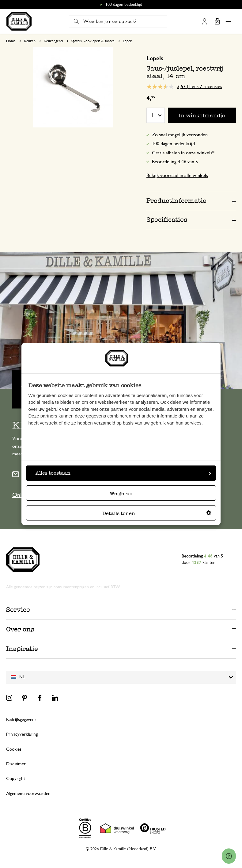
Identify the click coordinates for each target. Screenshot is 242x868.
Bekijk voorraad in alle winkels (177, 175)
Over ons (20, 629)
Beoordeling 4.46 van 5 (175, 162)
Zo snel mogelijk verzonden (180, 135)
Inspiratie (22, 649)
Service (18, 610)
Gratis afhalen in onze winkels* (183, 153)
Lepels (128, 41)
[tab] (191, 200)
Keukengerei (53, 41)
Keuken (30, 41)
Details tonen (157, 513)
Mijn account (204, 21)
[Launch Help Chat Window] (229, 856)
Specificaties (167, 220)
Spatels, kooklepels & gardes (93, 41)
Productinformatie (176, 201)
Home (11, 41)
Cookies (14, 749)
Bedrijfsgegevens (21, 720)
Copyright (16, 779)
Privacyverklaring (22, 734)
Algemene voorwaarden (28, 794)
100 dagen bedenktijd (173, 144)
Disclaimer (16, 764)
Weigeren (121, 493)
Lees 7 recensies (206, 86)
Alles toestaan (123, 473)
